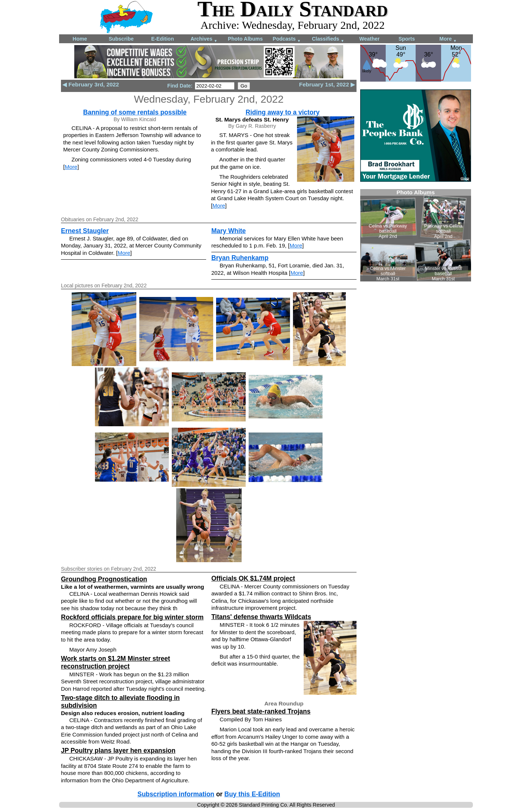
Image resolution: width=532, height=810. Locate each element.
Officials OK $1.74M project (253, 578)
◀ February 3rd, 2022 (91, 84)
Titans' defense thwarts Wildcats (261, 617)
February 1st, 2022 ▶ (327, 84)
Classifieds (328, 39)
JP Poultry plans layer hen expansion (118, 751)
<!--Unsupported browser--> (416, 235)
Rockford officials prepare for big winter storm (132, 617)
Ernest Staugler (85, 231)
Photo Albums (245, 39)
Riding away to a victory (283, 112)
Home (80, 39)
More (448, 39)
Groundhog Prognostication (104, 579)
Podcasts (287, 39)
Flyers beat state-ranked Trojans (261, 711)
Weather (370, 39)
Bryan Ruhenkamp (240, 258)
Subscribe (121, 39)
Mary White (229, 231)
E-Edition (162, 39)
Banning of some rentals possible (135, 112)
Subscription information (176, 794)
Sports (407, 39)
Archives (204, 39)
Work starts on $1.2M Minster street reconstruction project (115, 662)
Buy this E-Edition (252, 794)
